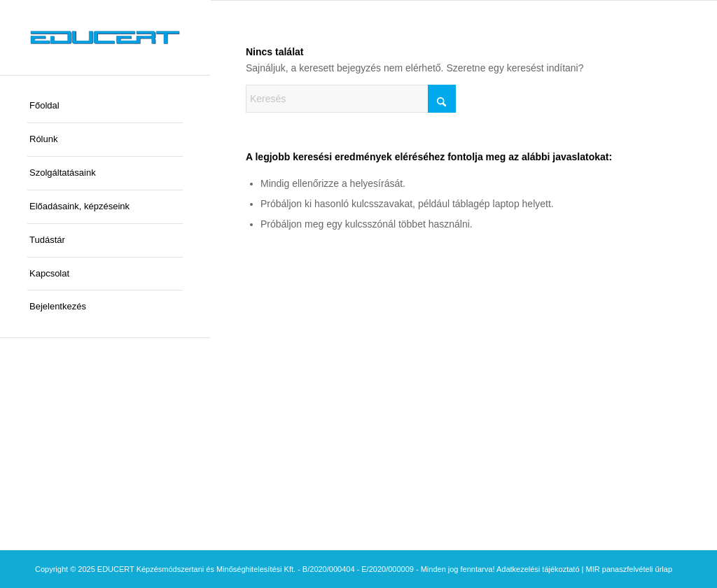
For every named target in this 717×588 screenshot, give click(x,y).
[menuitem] (105, 106)
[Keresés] (351, 99)
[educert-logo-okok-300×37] (105, 37)
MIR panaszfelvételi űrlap (629, 569)
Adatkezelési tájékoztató (538, 569)
